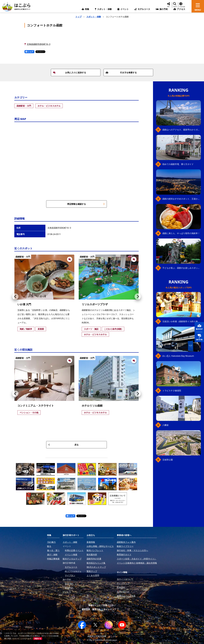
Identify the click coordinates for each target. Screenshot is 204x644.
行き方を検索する (121, 73)
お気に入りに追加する (70, 73)
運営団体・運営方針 (91, 609)
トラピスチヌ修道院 (172, 391)
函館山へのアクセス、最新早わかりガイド (182, 130)
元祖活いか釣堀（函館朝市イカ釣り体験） (182, 321)
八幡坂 (165, 425)
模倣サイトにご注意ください (102, 605)
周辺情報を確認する (86, 204)
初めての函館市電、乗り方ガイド (178, 164)
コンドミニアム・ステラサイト (36, 406)
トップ (78, 17)
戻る (63, 445)
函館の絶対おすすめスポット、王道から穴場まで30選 (182, 199)
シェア (29, 52)
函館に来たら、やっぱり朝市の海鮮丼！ (181, 233)
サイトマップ (110, 609)
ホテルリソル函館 (92, 406)
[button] (15, 297)
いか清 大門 (24, 304)
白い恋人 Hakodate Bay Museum (178, 356)
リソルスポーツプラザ (95, 304)
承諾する (38, 639)
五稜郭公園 (168, 460)
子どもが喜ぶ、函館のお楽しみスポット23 (182, 268)
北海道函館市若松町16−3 (39, 44)
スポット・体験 (94, 17)
